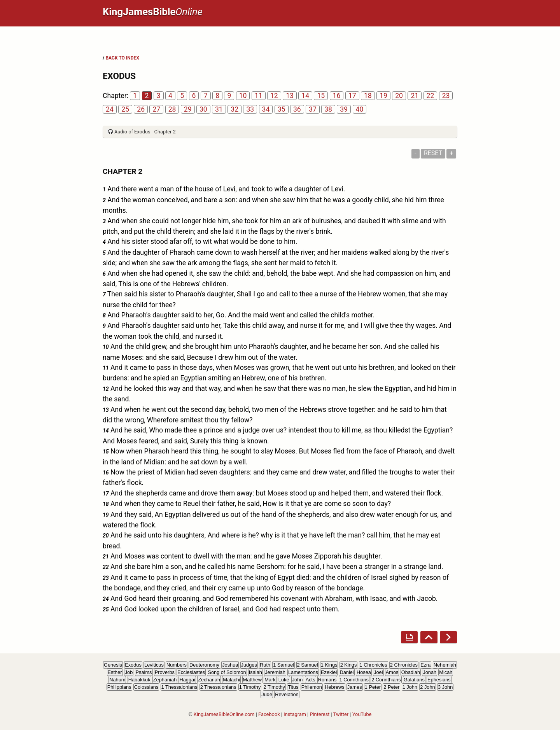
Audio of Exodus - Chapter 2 (145, 132)
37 (313, 109)
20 (399, 96)
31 (219, 109)
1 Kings (329, 665)
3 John (445, 687)
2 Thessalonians (218, 687)
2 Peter (391, 687)
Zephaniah (165, 680)
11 (259, 96)
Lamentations (303, 672)
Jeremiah (275, 672)
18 (368, 96)
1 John (410, 687)
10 (243, 96)
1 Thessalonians (179, 687)
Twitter (341, 714)
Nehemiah (445, 665)
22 (430, 96)
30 (203, 109)
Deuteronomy (204, 665)
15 (321, 96)
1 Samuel (283, 665)
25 (125, 109)
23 (446, 96)
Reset (433, 153)
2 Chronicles (404, 665)
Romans (327, 680)
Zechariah (209, 680)
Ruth (265, 665)
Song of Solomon (227, 672)
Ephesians (439, 680)
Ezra (425, 665)
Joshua (230, 665)
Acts (311, 680)
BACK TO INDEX (122, 58)
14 (305, 96)
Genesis (113, 665)
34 (266, 109)
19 (383, 96)
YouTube (362, 714)
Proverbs (165, 672)
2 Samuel (308, 665)
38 (328, 109)
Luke (284, 680)
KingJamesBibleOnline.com (224, 714)
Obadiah (411, 672)
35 (282, 109)
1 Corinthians (354, 680)
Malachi (231, 680)
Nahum (117, 680)
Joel (378, 672)
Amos (392, 672)
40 (360, 109)
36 (297, 109)
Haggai (187, 680)
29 (188, 109)
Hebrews (335, 687)
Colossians (146, 687)
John (297, 680)
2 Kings (349, 665)
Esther (115, 672)
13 (290, 96)
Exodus (133, 665)
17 (352, 96)
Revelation (287, 694)
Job (129, 672)
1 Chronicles (374, 665)
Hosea (364, 672)
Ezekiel (329, 672)
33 (250, 109)
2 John (427, 687)
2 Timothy (274, 687)
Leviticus (154, 665)
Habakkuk (139, 680)
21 (415, 96)
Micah (446, 672)
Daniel (346, 672)
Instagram (295, 714)
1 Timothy (250, 687)
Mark (270, 680)
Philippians (119, 687)
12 (274, 96)
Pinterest (319, 714)
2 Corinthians (386, 680)
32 (234, 109)
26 (141, 109)
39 (344, 109)
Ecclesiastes (191, 672)
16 (337, 96)
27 (156, 109)
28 (172, 109)
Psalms (144, 672)
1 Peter (373, 687)
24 (110, 109)
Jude (267, 694)
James (355, 687)
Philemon (312, 687)
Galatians (414, 680)
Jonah (430, 672)
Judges (249, 665)
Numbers (177, 665)
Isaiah (255, 672)
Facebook (269, 714)
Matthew (252, 680)
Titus (293, 687)
